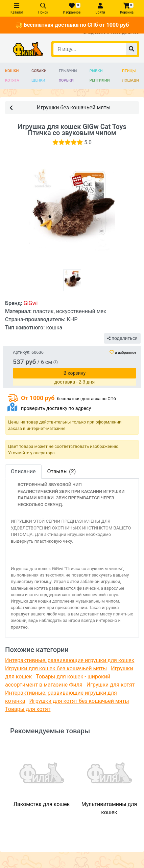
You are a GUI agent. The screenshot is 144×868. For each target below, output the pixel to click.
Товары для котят (28, 709)
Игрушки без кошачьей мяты (60, 107)
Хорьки (66, 80)
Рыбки (96, 71)
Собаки (39, 71)
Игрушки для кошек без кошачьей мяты (56, 668)
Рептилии (100, 80)
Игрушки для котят (111, 685)
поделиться (122, 338)
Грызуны (68, 71)
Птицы (129, 71)
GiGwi (31, 303)
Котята (12, 80)
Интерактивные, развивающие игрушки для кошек (70, 660)
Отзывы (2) (62, 471)
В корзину (75, 373)
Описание (23, 471)
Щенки (38, 80)
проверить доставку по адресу (56, 408)
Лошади (130, 80)
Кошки (12, 71)
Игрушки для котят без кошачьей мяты (79, 701)
